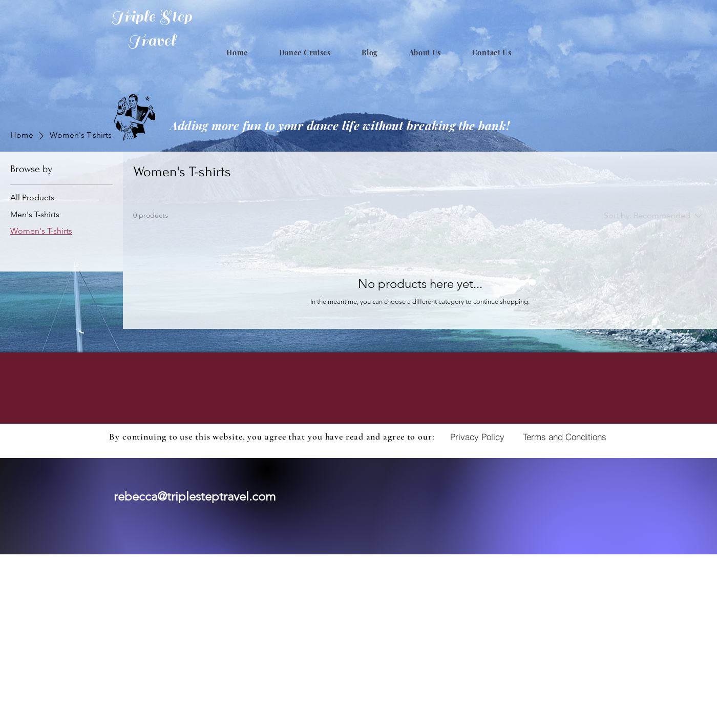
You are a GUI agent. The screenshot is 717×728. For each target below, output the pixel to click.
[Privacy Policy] (477, 436)
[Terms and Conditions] (565, 436)
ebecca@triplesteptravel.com (197, 496)
